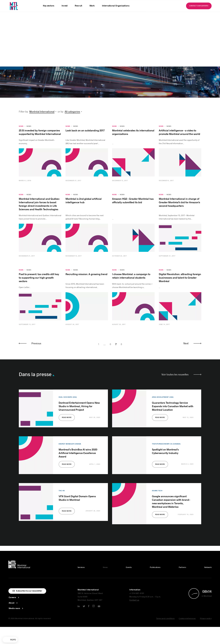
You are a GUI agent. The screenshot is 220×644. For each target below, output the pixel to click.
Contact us (134, 535)
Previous (36, 279)
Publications (155, 503)
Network (208, 503)
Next (186, 279)
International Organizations (116, 6)
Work (92, 6)
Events (129, 503)
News (29, 62)
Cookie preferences (187, 554)
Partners (182, 503)
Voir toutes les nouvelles (175, 310)
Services (81, 503)
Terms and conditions (165, 554)
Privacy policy (206, 554)
